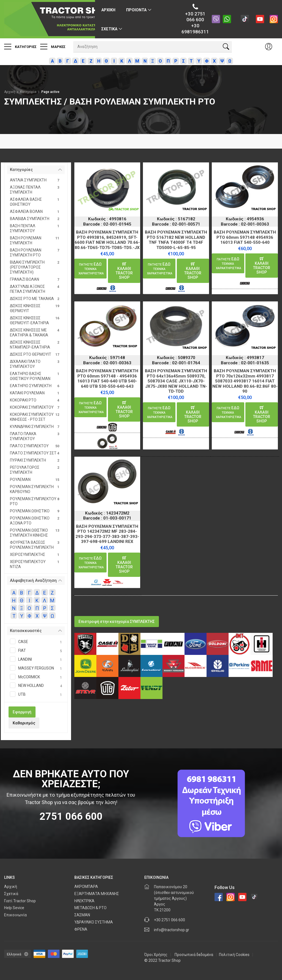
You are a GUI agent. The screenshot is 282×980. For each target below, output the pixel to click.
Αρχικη (108, 10)
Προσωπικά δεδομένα (194, 955)
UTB (36, 695)
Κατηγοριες (20, 47)
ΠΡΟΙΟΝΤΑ (136, 10)
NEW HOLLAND (36, 686)
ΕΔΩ (91, 269)
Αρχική (10, 92)
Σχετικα (109, 29)
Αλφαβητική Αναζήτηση (33, 580)
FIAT (36, 651)
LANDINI (36, 660)
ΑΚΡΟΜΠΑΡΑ (86, 887)
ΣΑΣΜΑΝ (82, 915)
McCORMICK (36, 677)
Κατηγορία (28, 92)
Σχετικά (11, 894)
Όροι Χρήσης (156, 955)
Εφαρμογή (22, 712)
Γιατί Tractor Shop (20, 901)
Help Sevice (14, 908)
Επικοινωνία (15, 915)
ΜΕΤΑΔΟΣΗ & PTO (90, 908)
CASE (36, 642)
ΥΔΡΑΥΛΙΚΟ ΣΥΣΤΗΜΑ (94, 922)
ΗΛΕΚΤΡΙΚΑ (84, 901)
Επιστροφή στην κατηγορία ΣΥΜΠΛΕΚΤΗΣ (117, 622)
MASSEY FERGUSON (36, 668)
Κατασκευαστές (26, 631)
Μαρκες (53, 47)
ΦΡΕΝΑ (81, 929)
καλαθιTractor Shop (124, 271)
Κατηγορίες (21, 170)
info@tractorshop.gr (172, 930)
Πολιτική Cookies (234, 955)
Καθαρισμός (24, 723)
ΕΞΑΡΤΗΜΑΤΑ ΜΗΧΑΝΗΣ (97, 894)
